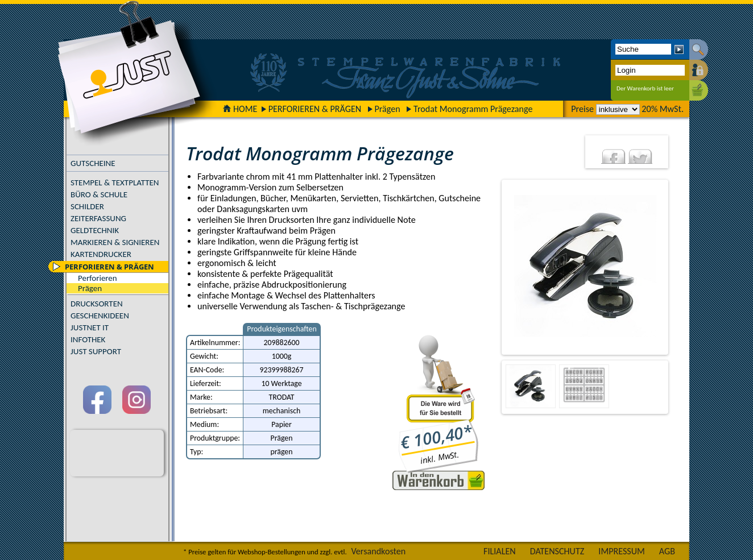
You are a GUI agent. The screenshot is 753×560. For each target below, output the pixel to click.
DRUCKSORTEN (97, 304)
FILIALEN (500, 551)
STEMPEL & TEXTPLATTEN (115, 182)
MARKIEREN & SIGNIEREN (115, 242)
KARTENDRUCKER (101, 254)
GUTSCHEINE (93, 163)
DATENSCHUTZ (557, 551)
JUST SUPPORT (96, 351)
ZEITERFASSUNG (98, 218)
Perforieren (98, 278)
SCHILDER (87, 206)
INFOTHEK (88, 339)
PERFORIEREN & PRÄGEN (315, 109)
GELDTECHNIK (95, 230)
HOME (240, 109)
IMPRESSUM (622, 551)
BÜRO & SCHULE (99, 194)
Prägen (388, 109)
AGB (667, 551)
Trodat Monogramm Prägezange (473, 109)
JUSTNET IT (90, 327)
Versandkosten (378, 551)
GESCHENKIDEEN (100, 316)
